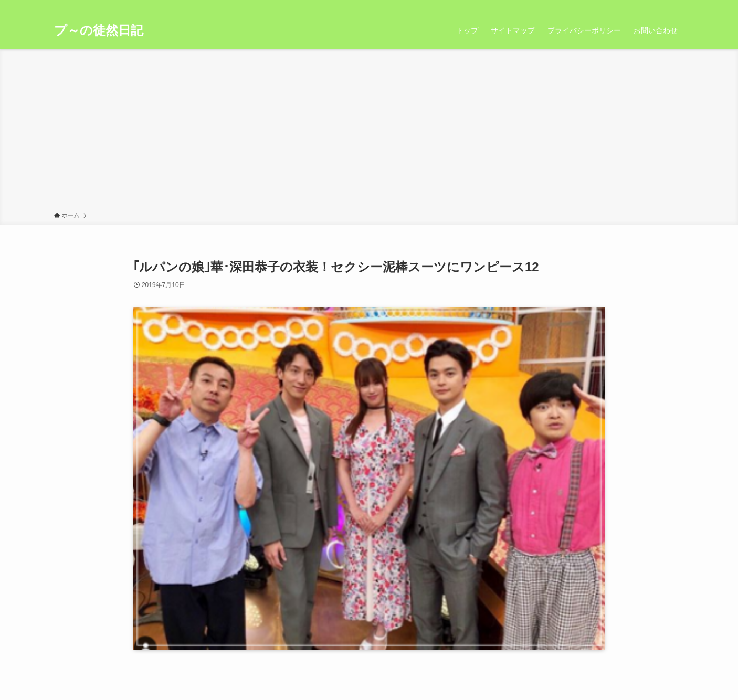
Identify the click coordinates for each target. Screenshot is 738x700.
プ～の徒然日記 (99, 30)
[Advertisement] (369, 132)
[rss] (663, 6)
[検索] (677, 6)
